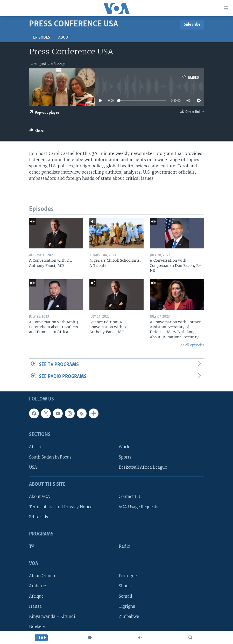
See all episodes (191, 345)
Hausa (35, 606)
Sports (125, 457)
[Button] (37, 132)
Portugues (129, 576)
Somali (125, 596)
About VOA (40, 497)
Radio (124, 546)
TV (32, 546)
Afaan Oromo (42, 576)
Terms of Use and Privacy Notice (61, 507)
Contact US (129, 497)
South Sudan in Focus (50, 457)
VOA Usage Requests (139, 507)
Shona (125, 586)
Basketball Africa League (143, 467)
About (64, 38)
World (125, 447)
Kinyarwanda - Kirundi (52, 616)
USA (33, 467)
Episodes (42, 38)
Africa (35, 447)
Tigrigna (127, 606)
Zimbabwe (129, 616)
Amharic (37, 586)
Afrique (36, 596)
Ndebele (37, 627)
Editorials (39, 517)
